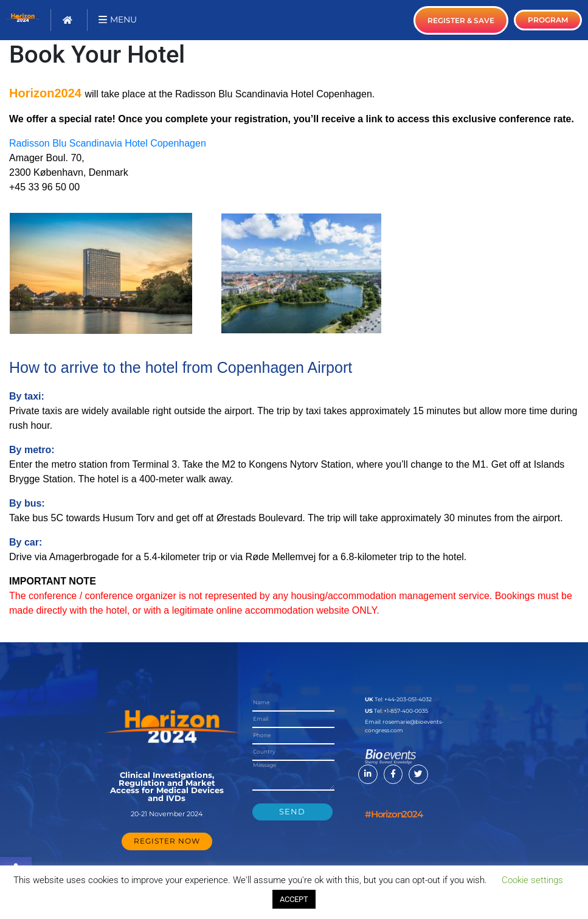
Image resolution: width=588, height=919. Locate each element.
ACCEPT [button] (294, 899)
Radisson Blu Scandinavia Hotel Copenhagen (108, 143)
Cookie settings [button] (532, 880)
